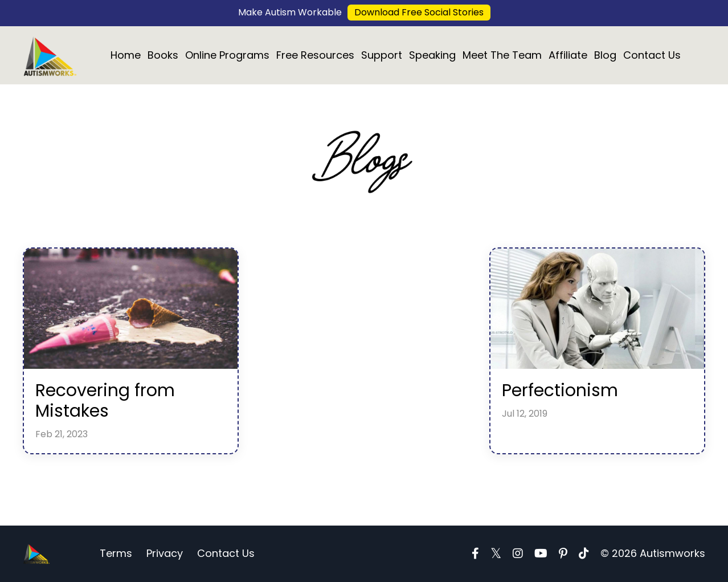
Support (382, 55)
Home (126, 55)
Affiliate (568, 55)
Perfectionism (560, 390)
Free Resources (315, 55)
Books (163, 55)
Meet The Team (502, 55)
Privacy (165, 553)
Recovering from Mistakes (105, 401)
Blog (605, 55)
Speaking (432, 55)
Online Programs (227, 55)
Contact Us (652, 55)
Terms (116, 553)
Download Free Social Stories (419, 12)
